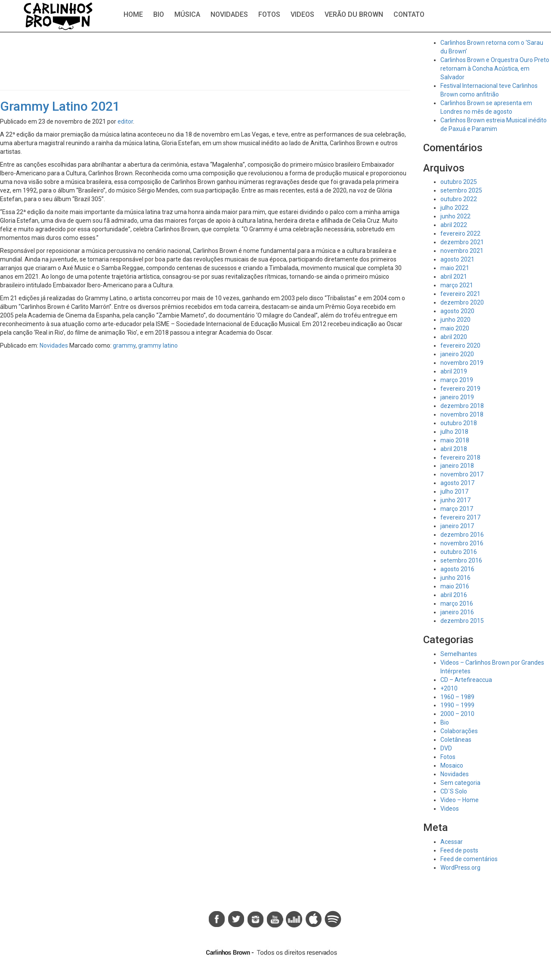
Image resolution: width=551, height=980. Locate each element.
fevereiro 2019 (460, 389)
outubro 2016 (459, 552)
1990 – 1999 (457, 705)
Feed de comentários (469, 859)
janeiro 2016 (457, 612)
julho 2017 (454, 492)
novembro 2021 (462, 251)
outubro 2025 (459, 182)
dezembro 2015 (462, 621)
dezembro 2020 (462, 302)
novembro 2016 (462, 543)
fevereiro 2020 (460, 345)
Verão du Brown (354, 14)
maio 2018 (455, 440)
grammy (124, 345)
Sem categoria (460, 783)
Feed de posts (459, 850)
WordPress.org (460, 868)
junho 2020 (455, 320)
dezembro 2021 (462, 242)
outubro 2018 (459, 423)
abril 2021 (454, 277)
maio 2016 (455, 586)
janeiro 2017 (457, 526)
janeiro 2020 (457, 354)
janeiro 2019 (457, 397)
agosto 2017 (457, 483)
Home (133, 14)
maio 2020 (455, 328)
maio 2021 (455, 268)
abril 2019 (454, 371)
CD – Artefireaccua (466, 680)
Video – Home (460, 800)
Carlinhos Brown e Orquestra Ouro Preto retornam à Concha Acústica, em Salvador (495, 68)
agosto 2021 (457, 259)
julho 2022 (454, 208)
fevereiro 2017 (460, 517)
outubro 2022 (459, 199)
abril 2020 (454, 337)
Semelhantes (459, 654)
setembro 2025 (461, 190)
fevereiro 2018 (460, 457)
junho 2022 (455, 216)
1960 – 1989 (457, 697)
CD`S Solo (454, 791)
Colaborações (459, 731)
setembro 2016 (461, 560)
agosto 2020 (457, 311)
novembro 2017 (462, 474)
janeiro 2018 (457, 466)
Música (187, 14)
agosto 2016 (457, 569)
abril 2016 (454, 595)
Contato (409, 14)
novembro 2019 (462, 363)
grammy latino (158, 345)
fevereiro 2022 (460, 233)
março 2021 (457, 285)
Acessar (452, 842)
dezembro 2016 (462, 535)
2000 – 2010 (457, 714)
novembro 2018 (462, 414)
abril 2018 (454, 449)
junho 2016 (455, 578)
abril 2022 (454, 225)
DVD (446, 748)
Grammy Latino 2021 (60, 106)
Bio (159, 14)
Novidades (229, 14)
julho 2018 (454, 432)
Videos (302, 14)
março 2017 (457, 509)
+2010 (449, 688)
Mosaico (452, 765)
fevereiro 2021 (460, 294)
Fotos (269, 14)
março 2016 (457, 604)
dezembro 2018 (462, 406)
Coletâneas (456, 740)
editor (125, 121)
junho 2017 (455, 500)
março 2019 (457, 380)
